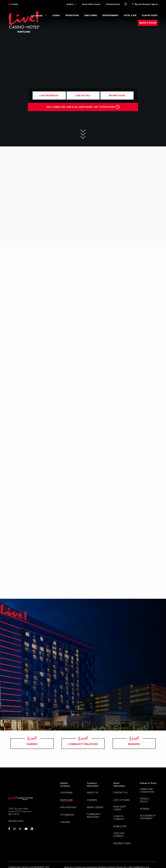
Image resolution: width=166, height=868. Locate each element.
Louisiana (66, 793)
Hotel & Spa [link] (130, 16)
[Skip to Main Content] (83, 132)
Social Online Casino (91, 4)
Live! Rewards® (49, 96)
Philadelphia (68, 807)
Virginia (65, 822)
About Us (93, 793)
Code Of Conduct (119, 818)
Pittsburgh (67, 815)
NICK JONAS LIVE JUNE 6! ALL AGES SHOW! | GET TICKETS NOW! (83, 107)
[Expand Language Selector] (70, 4)
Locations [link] (39, 16)
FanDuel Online (113, 4)
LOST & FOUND (121, 800)
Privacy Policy (145, 800)
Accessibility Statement (148, 817)
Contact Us (120, 793)
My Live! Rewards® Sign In (146, 4)
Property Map (122, 844)
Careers (32, 744)
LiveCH (15, 4)
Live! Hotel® (83, 96)
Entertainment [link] (110, 16)
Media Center (95, 807)
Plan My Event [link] (150, 16)
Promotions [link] (72, 16)
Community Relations (83, 744)
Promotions (117, 96)
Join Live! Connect (119, 835)
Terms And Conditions (147, 791)
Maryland (67, 800)
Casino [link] (56, 16)
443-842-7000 (16, 821)
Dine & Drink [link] (91, 16)
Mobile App (120, 826)
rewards (134, 744)
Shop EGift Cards (120, 808)
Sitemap (145, 809)
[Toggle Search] (126, 3)
